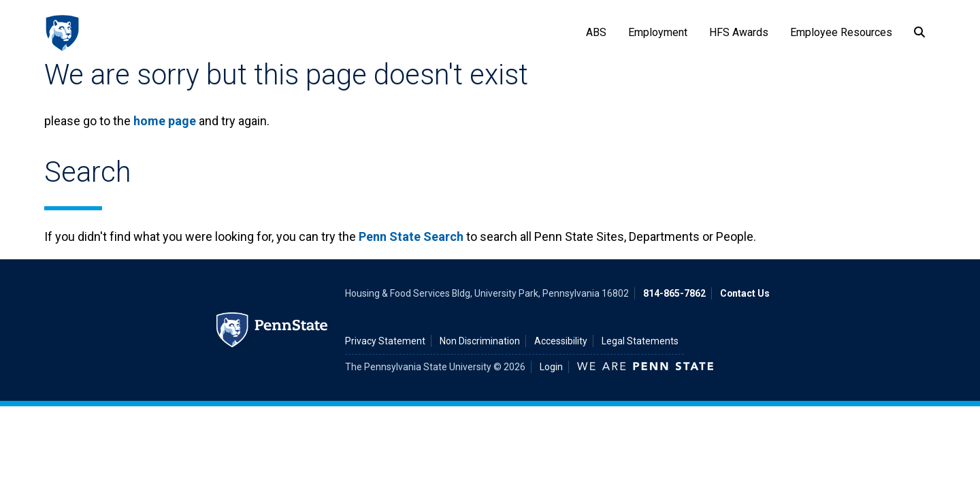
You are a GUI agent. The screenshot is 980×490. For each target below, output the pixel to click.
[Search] (919, 33)
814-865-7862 (674, 293)
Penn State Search (411, 236)
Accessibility (561, 341)
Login (551, 367)
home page (165, 121)
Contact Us (745, 293)
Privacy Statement (385, 341)
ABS (596, 32)
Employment (658, 32)
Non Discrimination (480, 341)
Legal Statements (640, 341)
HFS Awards (739, 32)
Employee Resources (841, 32)
